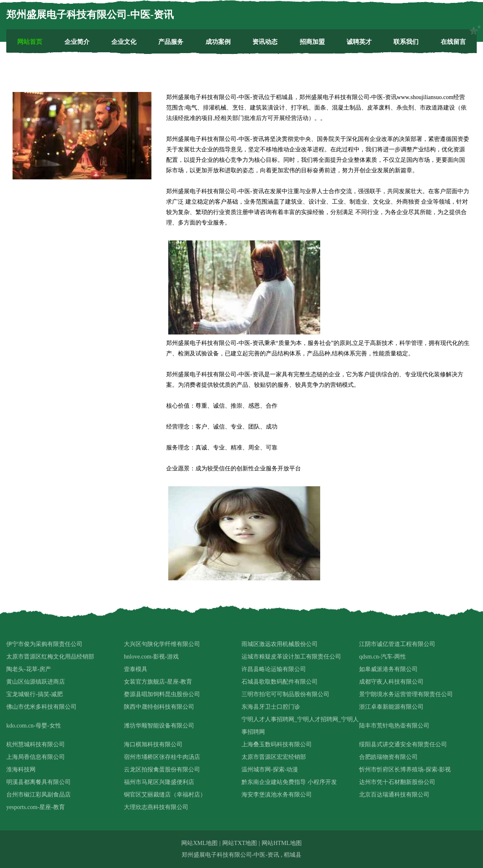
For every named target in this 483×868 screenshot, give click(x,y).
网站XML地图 (199, 843)
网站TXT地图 (240, 843)
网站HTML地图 (282, 843)
